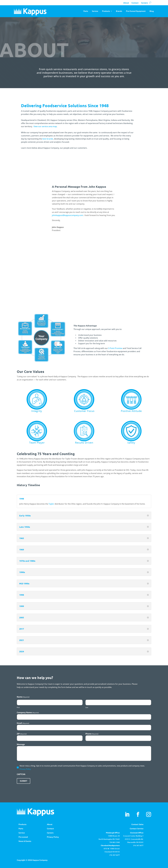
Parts (86, 11)
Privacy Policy (25, 769)
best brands (48, 139)
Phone (92, 734)
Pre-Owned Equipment (136, 11)
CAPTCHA (21, 774)
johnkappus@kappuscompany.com (67, 215)
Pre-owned (23, 837)
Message (21, 744)
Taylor (51, 504)
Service (95, 11)
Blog (152, 11)
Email (23, 723)
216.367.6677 (138, 845)
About (126, 3)
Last (87, 707)
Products (106, 11)
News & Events (25, 841)
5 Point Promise (115, 348)
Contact (135, 3)
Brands (119, 11)
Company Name (28, 712)
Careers (144, 3)
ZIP (22, 734)
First (18, 707)
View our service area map (45, 126)
